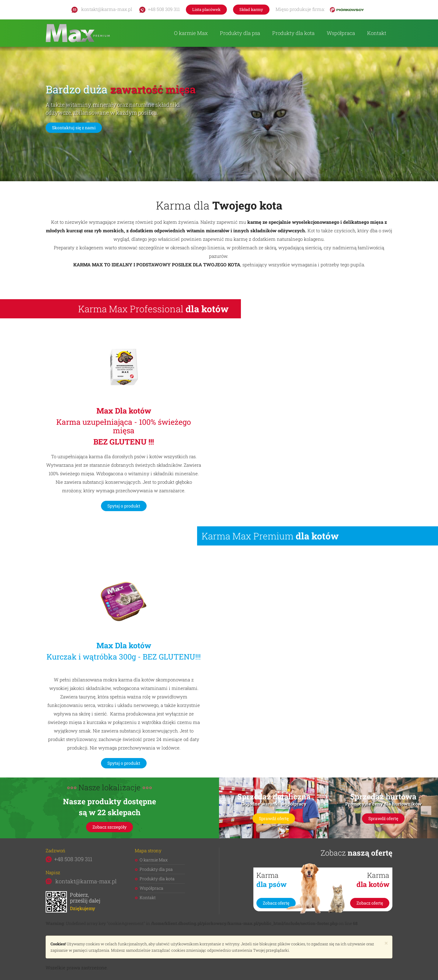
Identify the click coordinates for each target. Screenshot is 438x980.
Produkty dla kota (293, 33)
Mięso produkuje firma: (320, 9)
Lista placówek (206, 9)
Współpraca (341, 33)
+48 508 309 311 (160, 9)
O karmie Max (191, 33)
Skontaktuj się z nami (74, 128)
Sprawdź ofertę (274, 818)
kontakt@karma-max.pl (102, 9)
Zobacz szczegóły (109, 827)
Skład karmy (251, 9)
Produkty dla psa (240, 33)
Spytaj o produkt (124, 506)
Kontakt (377, 33)
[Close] (386, 943)
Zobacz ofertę (276, 903)
